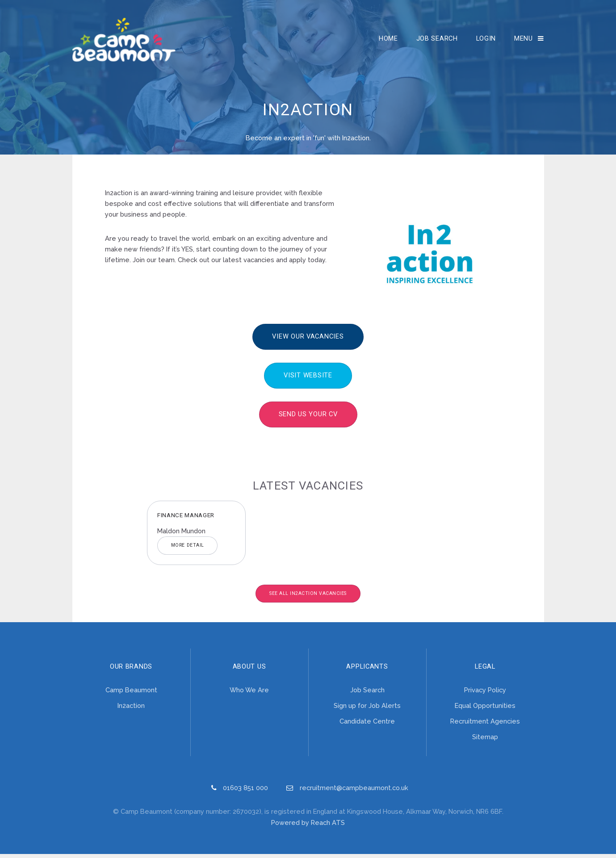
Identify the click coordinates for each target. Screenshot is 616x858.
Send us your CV (308, 418)
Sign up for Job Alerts (367, 709)
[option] (196, 537)
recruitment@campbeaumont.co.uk (354, 792)
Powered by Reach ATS (308, 827)
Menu (524, 40)
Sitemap (485, 741)
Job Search (437, 40)
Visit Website (308, 379)
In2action (131, 709)
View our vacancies (308, 340)
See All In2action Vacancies (308, 597)
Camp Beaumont (131, 694)
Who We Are (249, 694)
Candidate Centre (367, 725)
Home (388, 40)
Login (486, 40)
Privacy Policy (485, 694)
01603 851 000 (245, 792)
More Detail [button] (188, 549)
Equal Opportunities (485, 709)
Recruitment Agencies (485, 725)
